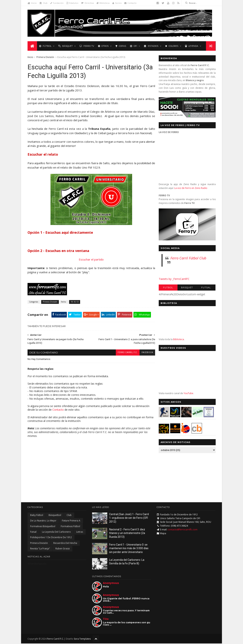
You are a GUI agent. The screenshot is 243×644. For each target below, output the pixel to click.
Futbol (168, 288)
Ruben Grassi (63, 549)
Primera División (45, 57)
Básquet (65, 46)
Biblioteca (103, 3)
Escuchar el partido (90, 260)
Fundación (57, 3)
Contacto (130, 3)
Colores (172, 46)
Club (43, 3)
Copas (121, 46)
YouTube (188, 393)
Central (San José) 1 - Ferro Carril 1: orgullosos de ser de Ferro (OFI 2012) (129, 518)
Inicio (32, 3)
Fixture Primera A (71, 521)
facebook (145, 353)
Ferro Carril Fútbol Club (188, 258)
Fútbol (45, 46)
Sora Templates (82, 639)
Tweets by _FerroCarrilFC (174, 279)
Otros (103, 46)
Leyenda (192, 46)
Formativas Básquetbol (43, 527)
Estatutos (72, 3)
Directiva (87, 3)
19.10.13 (75, 302)
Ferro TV (87, 46)
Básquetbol (55, 515)
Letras (80, 532)
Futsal (206, 288)
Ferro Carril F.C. (125, 353)
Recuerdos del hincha (65, 543)
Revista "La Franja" (40, 549)
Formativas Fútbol (70, 527)
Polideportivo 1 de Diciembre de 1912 (51, 538)
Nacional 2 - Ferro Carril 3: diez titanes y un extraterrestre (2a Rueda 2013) (127, 533)
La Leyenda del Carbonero (56, 532)
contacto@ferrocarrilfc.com (183, 530)
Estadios (151, 46)
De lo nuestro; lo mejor (43, 521)
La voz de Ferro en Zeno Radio (191, 188)
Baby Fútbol (37, 515)
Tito (106, 619)
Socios (117, 3)
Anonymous (111, 583)
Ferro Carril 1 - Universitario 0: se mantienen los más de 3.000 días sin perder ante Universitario (129, 549)
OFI (134, 46)
